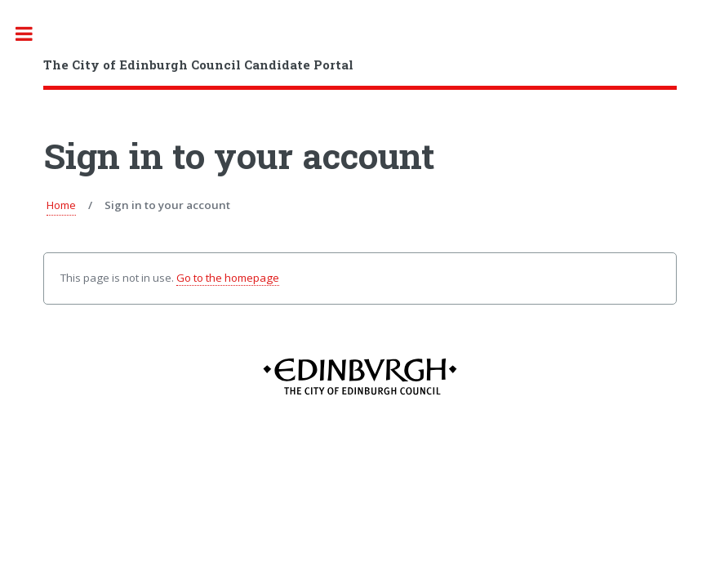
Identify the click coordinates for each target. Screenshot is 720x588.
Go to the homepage (228, 278)
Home (61, 205)
